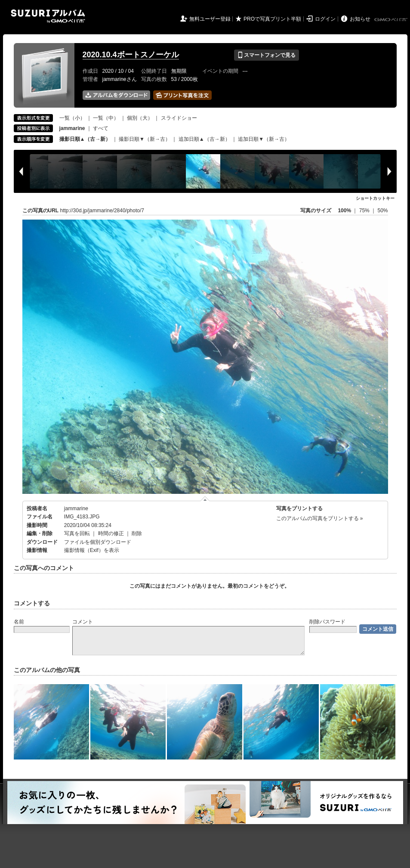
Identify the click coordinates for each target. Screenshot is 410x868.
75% (365, 211)
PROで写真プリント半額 (272, 19)
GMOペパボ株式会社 (392, 20)
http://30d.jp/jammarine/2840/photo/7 (102, 211)
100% (344, 211)
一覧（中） (106, 118)
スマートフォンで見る (267, 55)
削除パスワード (327, 622)
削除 (137, 533)
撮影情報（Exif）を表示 (92, 550)
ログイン (325, 19)
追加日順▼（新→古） (264, 139)
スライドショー (179, 118)
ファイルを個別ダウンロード (98, 542)
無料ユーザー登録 (210, 19)
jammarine (76, 508)
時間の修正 (111, 533)
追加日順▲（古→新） (204, 139)
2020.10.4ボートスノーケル (131, 55)
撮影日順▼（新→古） (145, 139)
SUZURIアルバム (48, 16)
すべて (101, 128)
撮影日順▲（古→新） (85, 139)
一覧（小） (72, 118)
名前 (19, 622)
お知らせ (360, 19)
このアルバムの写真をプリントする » (320, 518)
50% (382, 211)
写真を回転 (77, 533)
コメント (83, 622)
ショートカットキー (375, 198)
